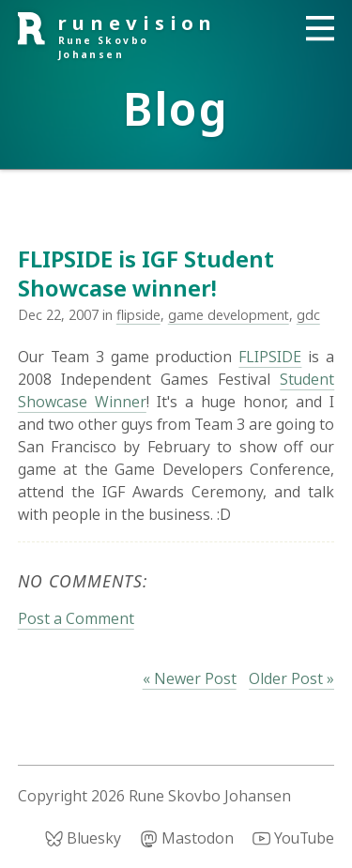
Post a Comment (76, 618)
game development (229, 315)
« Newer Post (190, 678)
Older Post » (291, 678)
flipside (138, 315)
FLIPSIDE (270, 357)
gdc (308, 315)
